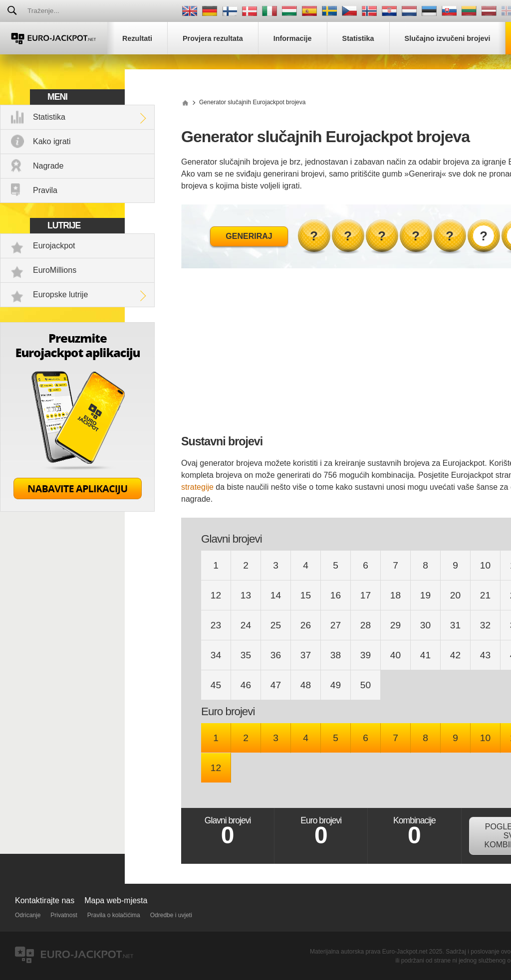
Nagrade (48, 166)
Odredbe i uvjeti (171, 915)
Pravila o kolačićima (114, 915)
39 (366, 655)
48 (306, 685)
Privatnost (64, 915)
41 (425, 655)
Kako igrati (52, 141)
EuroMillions (55, 270)
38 (336, 655)
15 (306, 595)
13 (246, 595)
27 (336, 625)
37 (306, 655)
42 (455, 655)
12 (216, 595)
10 (485, 565)
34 (216, 655)
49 (336, 685)
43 (485, 655)
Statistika (49, 117)
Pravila (45, 190)
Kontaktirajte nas (45, 900)
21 (485, 595)
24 (246, 625)
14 (276, 595)
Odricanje (28, 915)
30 (425, 625)
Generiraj (249, 236)
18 (395, 595)
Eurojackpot (54, 246)
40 (395, 655)
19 (425, 595)
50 (366, 685)
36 (276, 655)
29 (395, 625)
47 (276, 685)
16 (336, 595)
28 (366, 625)
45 (216, 685)
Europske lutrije (60, 294)
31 (455, 625)
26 (306, 625)
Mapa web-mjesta (116, 900)
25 (276, 625)
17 (366, 595)
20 (455, 595)
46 (246, 685)
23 (216, 625)
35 (246, 655)
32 (485, 625)
